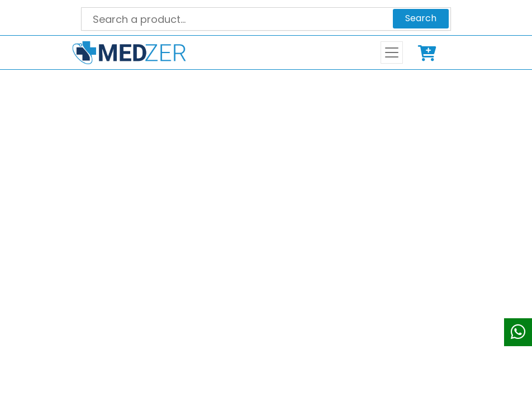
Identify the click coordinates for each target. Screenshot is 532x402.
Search (421, 18)
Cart (429, 52)
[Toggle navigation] (392, 52)
